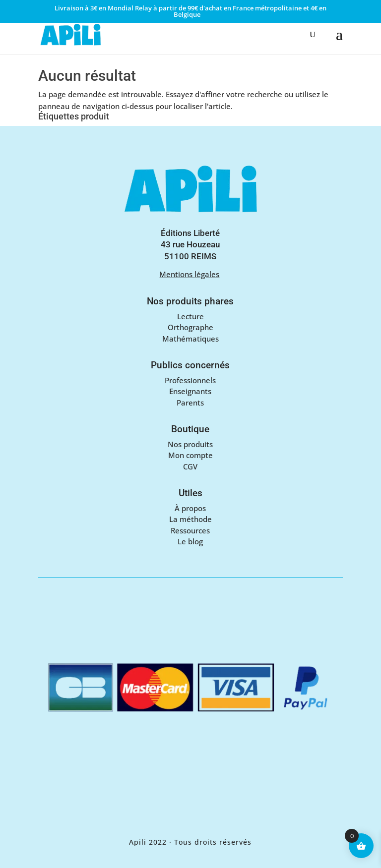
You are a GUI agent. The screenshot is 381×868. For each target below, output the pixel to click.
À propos (190, 508)
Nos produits (190, 444)
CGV (190, 466)
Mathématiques (190, 339)
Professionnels (190, 380)
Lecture (190, 316)
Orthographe (190, 327)
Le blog (190, 541)
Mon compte (190, 455)
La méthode (190, 519)
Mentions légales (189, 274)
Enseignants (190, 391)
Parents (190, 403)
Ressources (190, 530)
